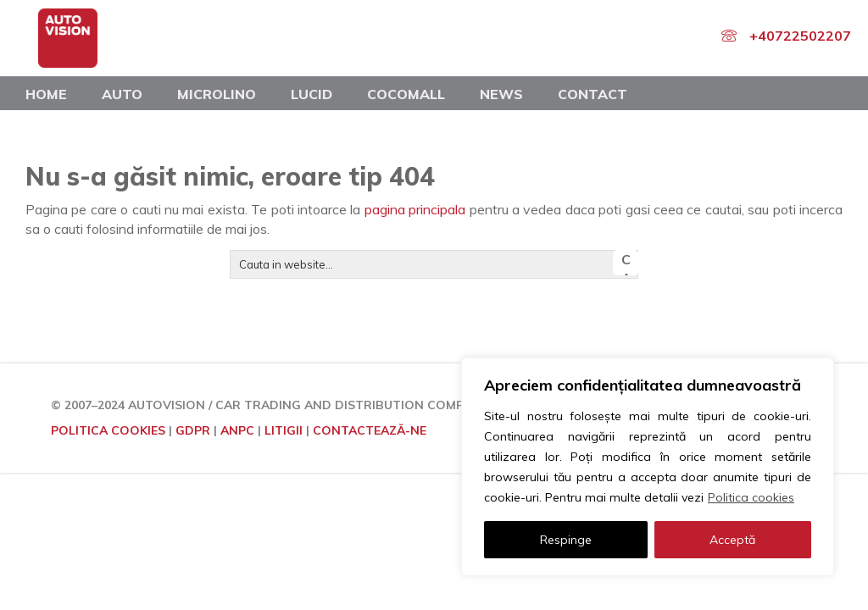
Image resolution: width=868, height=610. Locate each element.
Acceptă (732, 540)
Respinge (566, 540)
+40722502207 (800, 36)
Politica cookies (751, 497)
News (501, 94)
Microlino (217, 94)
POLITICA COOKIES (108, 430)
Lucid (312, 94)
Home (46, 94)
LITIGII (284, 430)
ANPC (237, 430)
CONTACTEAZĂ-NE (370, 430)
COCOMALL (406, 94)
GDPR (193, 430)
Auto (122, 94)
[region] (648, 467)
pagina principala (415, 209)
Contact (593, 94)
